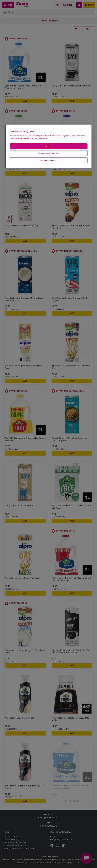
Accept (48, 146)
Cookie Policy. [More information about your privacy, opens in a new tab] (42, 138)
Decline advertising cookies (48, 153)
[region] (49, 146)
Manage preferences (48, 160)
